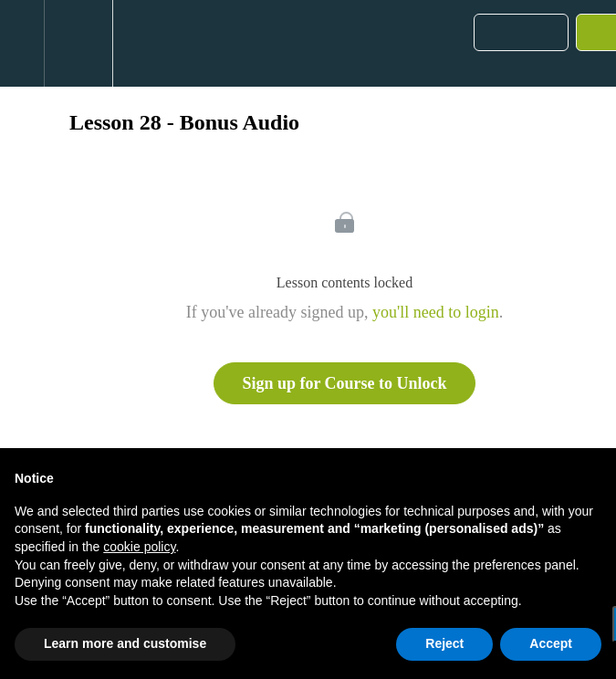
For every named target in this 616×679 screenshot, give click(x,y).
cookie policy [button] (139, 547)
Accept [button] (551, 643)
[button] (22, 43)
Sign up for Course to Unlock (344, 383)
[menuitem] (78, 43)
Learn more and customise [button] (125, 643)
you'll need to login (436, 312)
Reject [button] (444, 643)
